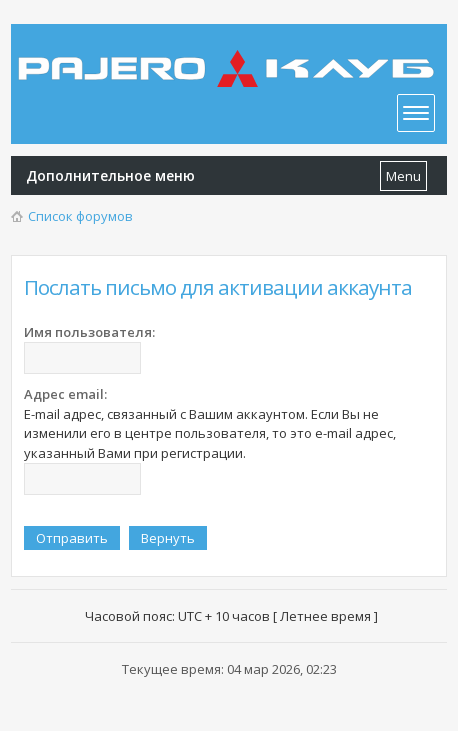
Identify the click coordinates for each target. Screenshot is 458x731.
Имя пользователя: (89, 332)
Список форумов (80, 216)
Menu (403, 176)
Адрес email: (65, 394)
